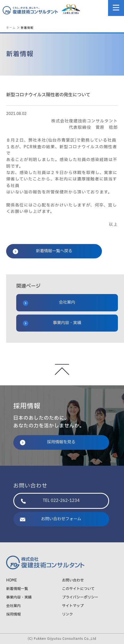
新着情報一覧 (17, 589)
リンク (67, 614)
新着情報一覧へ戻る (42, 251)
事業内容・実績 (52, 323)
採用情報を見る (48, 442)
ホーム (11, 28)
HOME (11, 580)
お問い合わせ (73, 580)
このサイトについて (78, 589)
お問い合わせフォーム (51, 519)
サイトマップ (73, 606)
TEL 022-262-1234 (50, 501)
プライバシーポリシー (80, 597)
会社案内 (49, 303)
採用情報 (13, 614)
